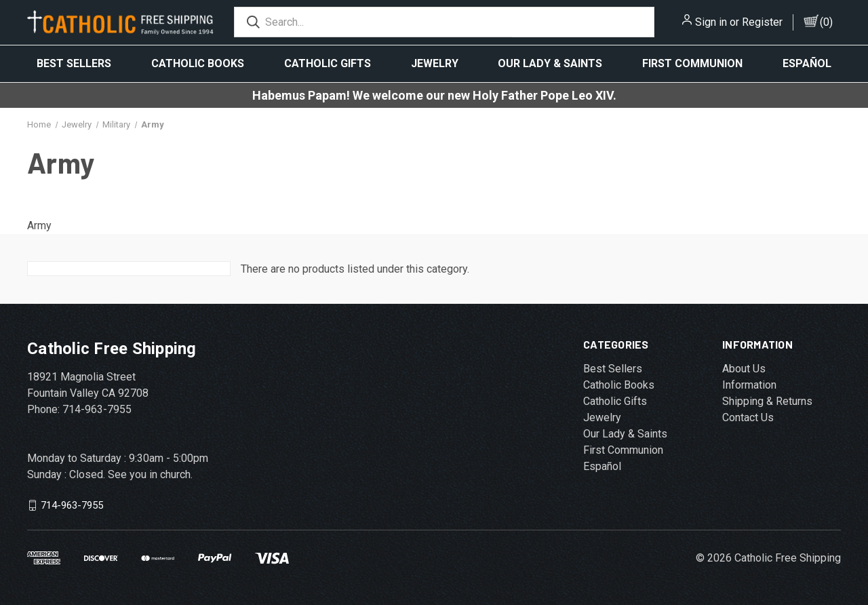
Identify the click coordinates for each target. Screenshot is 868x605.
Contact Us (748, 417)
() (826, 22)
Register (762, 22)
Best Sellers (74, 63)
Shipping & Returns (767, 401)
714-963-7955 (72, 505)
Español (807, 63)
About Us (744, 369)
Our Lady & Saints (550, 63)
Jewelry (435, 63)
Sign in (711, 22)
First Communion (692, 63)
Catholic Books (198, 63)
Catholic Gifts (328, 63)
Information (749, 385)
